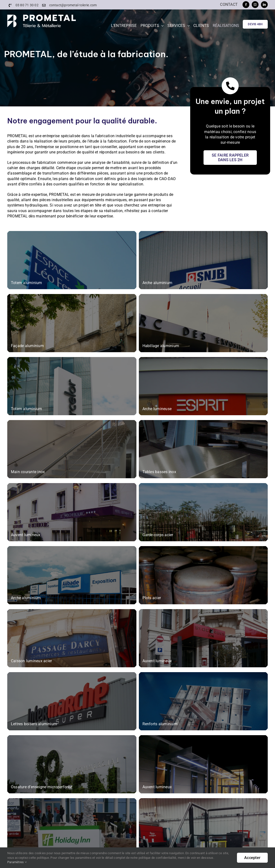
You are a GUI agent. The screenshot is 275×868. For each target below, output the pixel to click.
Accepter (252, 858)
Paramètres (17, 862)
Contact (229, 4)
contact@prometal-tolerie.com (73, 5)
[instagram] (255, 5)
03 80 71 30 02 (27, 5)
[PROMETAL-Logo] (42, 16)
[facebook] (246, 5)
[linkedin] (264, 5)
